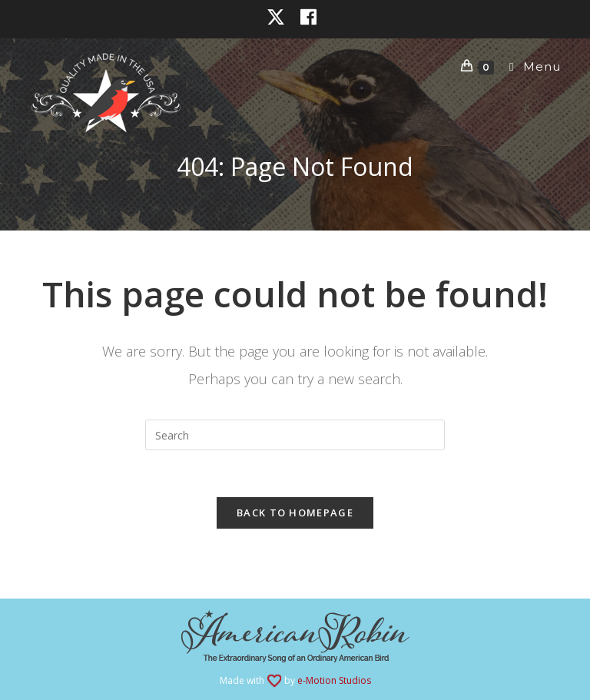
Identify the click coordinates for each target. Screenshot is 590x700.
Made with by (295, 680)
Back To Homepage (295, 513)
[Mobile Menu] (529, 66)
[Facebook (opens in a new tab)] (308, 17)
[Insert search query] (295, 435)
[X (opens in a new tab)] (280, 17)
